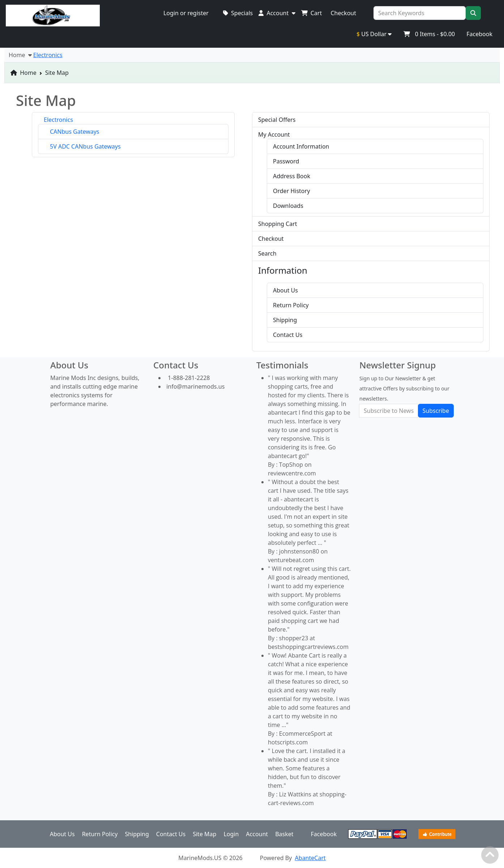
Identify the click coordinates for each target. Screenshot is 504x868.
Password (286, 161)
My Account (274, 134)
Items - (429, 34)
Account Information (301, 146)
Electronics (58, 120)
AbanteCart (310, 858)
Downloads (288, 206)
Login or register (186, 13)
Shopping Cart (278, 224)
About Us (285, 290)
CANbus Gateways (75, 132)
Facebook (479, 34)
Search (267, 253)
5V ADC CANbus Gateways (85, 146)
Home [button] (20, 55)
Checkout (271, 239)
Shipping (285, 320)
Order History (291, 191)
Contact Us (288, 335)
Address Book (292, 176)
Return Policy (291, 305)
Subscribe (436, 411)
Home (24, 73)
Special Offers (277, 120)
